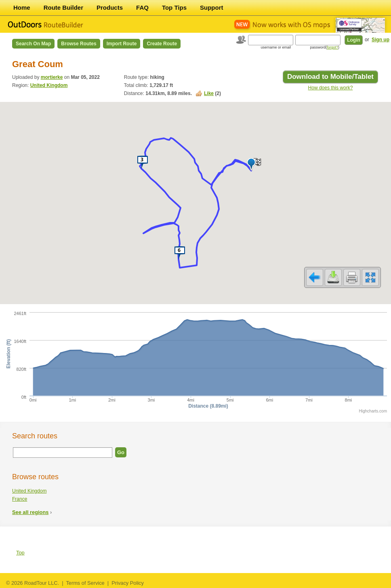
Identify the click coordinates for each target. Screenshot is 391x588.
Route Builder (63, 7)
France (20, 499)
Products (110, 7)
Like (209, 93)
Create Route (162, 44)
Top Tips (174, 7)
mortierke (52, 77)
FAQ (142, 7)
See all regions (30, 512)
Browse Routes (79, 44)
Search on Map (33, 44)
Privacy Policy (128, 583)
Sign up (380, 40)
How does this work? (331, 88)
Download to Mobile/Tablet (330, 77)
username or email (276, 47)
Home (22, 7)
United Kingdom (49, 85)
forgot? (332, 47)
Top (20, 553)
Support (212, 7)
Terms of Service (85, 583)
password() (325, 47)
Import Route (122, 44)
